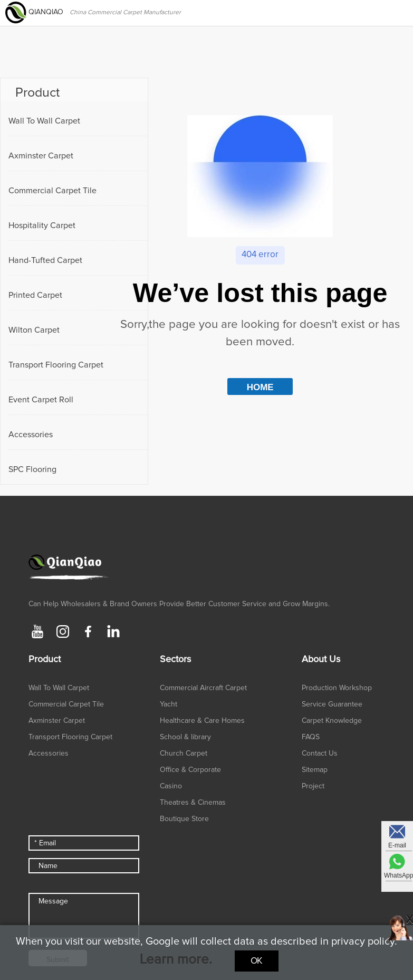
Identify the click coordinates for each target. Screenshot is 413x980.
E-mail (397, 845)
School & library (185, 737)
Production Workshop (337, 688)
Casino (171, 786)
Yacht (169, 704)
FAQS (311, 737)
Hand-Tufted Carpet (45, 260)
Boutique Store (184, 819)
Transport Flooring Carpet (56, 365)
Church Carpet (184, 753)
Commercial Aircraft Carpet (203, 688)
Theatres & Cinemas (193, 803)
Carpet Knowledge (332, 721)
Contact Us (320, 753)
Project (313, 786)
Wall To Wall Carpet (44, 121)
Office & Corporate (190, 770)
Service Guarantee (332, 704)
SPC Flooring (32, 469)
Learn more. (176, 959)
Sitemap (315, 770)
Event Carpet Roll (41, 400)
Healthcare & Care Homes (202, 721)
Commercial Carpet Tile (52, 191)
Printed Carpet (35, 295)
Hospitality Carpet (42, 225)
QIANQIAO (35, 12)
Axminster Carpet (41, 156)
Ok (257, 961)
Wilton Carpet (34, 330)
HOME (260, 387)
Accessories (31, 435)
